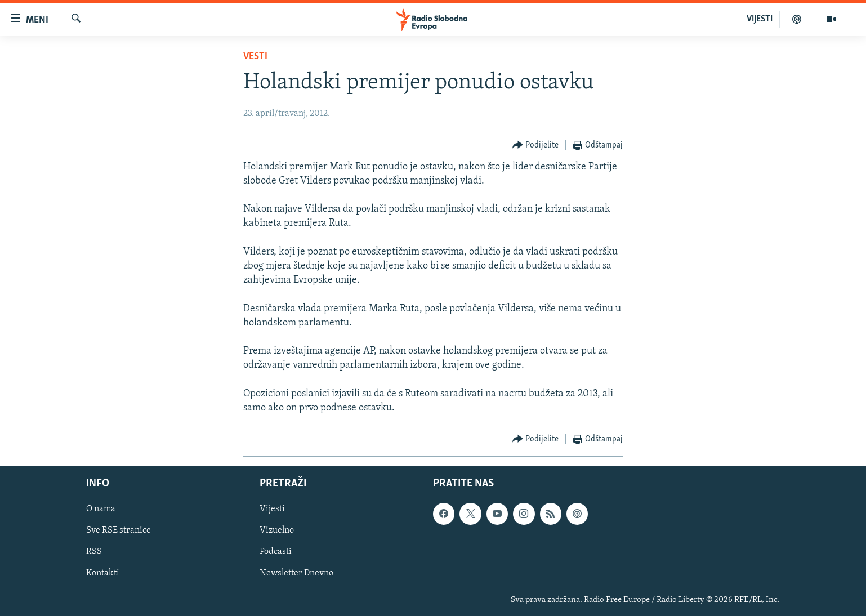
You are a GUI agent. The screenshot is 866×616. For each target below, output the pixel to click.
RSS (94, 552)
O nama (101, 509)
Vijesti (272, 509)
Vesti (255, 57)
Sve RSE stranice (119, 530)
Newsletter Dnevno (296, 574)
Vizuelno (277, 530)
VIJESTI (760, 19)
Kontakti (103, 574)
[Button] (536, 146)
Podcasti (276, 552)
